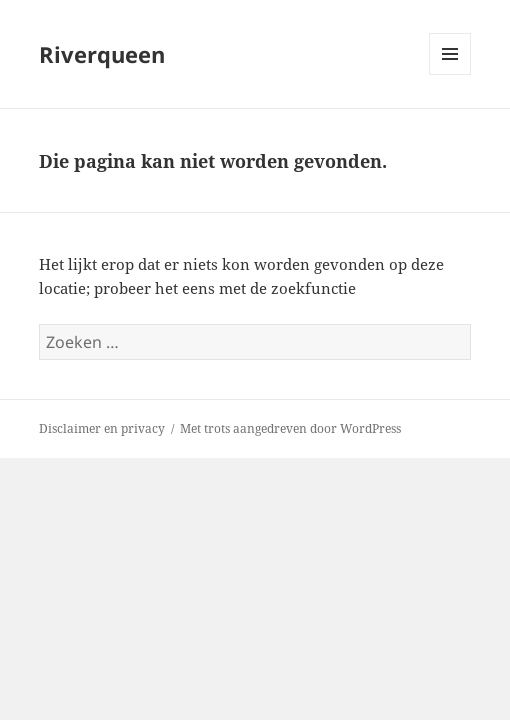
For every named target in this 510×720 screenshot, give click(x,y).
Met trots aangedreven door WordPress (290, 428)
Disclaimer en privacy (102, 428)
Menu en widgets (450, 74)
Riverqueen (102, 54)
